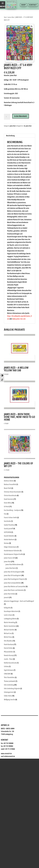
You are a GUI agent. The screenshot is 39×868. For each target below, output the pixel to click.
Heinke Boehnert (9, 539)
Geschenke (11, 688)
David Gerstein (9, 499)
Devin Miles (8, 503)
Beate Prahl (7, 488)
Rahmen (9, 693)
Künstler (10, 683)
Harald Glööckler (9, 536)
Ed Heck (6, 506)
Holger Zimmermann (10, 547)
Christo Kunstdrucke (10, 495)
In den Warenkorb (21, 116)
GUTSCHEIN (7, 532)
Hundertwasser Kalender (12, 551)
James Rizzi (11, 17)
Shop (24, 5)
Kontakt (33, 5)
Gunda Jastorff (8, 529)
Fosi (5, 514)
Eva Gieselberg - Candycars (12, 510)
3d (24, 126)
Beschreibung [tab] (10, 136)
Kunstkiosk (11, 678)
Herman (6, 543)
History (9, 709)
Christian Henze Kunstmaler (13, 492)
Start (5, 17)
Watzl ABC (11, 698)
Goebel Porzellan (9, 525)
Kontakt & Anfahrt (15, 714)
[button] (32, 27)
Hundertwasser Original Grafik (13, 554)
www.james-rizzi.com (19, 319)
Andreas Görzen (9, 481)
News (8, 704)
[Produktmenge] (7, 117)
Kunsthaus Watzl (14, 668)
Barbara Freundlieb (10, 484)
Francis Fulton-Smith (10, 517)
